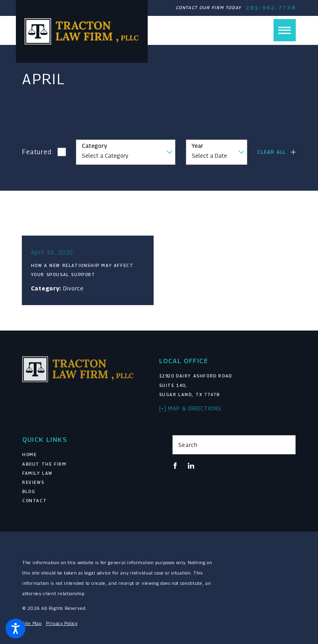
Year (198, 146)
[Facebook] (175, 466)
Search (188, 445)
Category (94, 146)
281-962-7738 (271, 8)
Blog (29, 491)
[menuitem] (84, 455)
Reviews (33, 482)
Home (29, 454)
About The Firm (44, 464)
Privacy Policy (62, 623)
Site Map (32, 623)
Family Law (38, 473)
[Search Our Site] (287, 445)
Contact (35, 501)
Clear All (272, 152)
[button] (15, 629)
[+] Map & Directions (190, 408)
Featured (37, 152)
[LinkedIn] (191, 466)
